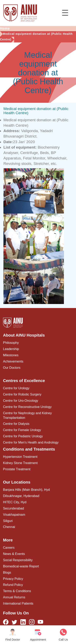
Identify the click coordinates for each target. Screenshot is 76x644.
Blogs (7, 573)
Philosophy (11, 343)
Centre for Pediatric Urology (23, 436)
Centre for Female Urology (22, 430)
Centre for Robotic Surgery (22, 394)
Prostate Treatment (17, 469)
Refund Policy (13, 585)
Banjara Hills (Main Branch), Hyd (26, 490)
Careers (9, 548)
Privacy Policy (13, 579)
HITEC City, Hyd (15, 502)
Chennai (9, 527)
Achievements (13, 361)
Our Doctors (12, 368)
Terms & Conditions (17, 591)
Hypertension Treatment (20, 457)
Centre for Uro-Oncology (21, 401)
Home (5, 28)
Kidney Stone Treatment (20, 463)
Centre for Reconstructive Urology (27, 407)
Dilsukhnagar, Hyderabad (21, 496)
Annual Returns (14, 597)
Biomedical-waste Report (21, 566)
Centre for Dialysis (16, 424)
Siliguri (8, 521)
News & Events (14, 554)
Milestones (11, 355)
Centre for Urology (16, 388)
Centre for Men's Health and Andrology (31, 442)
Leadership (11, 349)
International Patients (18, 603)
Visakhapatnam (14, 515)
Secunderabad (14, 508)
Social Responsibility (18, 560)
